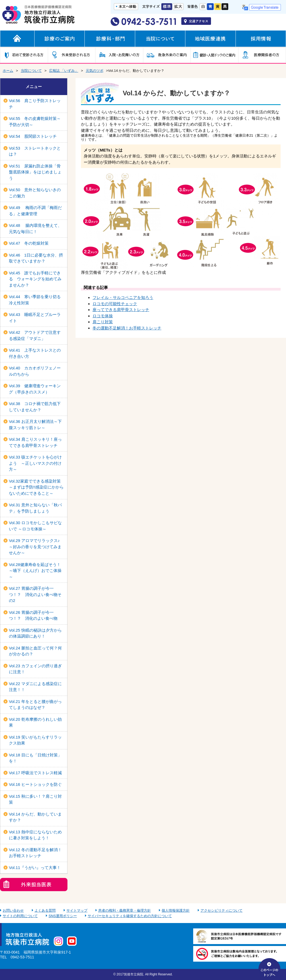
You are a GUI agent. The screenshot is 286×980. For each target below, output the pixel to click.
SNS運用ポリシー (63, 916)
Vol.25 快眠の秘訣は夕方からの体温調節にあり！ (35, 633)
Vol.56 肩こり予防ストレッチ (35, 104)
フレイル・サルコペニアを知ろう (123, 297)
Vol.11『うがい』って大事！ (35, 868)
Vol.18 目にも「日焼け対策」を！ (35, 758)
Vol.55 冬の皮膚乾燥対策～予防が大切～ (35, 122)
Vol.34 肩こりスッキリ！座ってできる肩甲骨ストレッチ (35, 442)
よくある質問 (45, 910)
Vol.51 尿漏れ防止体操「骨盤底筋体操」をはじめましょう (35, 172)
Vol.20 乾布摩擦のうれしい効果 (35, 722)
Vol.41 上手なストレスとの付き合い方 (35, 353)
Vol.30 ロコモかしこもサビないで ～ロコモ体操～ (35, 526)
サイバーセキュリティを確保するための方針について (130, 916)
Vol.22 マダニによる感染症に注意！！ (35, 687)
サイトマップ (77, 910)
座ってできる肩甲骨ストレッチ (121, 310)
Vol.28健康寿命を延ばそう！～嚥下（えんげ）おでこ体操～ (35, 571)
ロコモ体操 (103, 316)
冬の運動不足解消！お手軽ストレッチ (127, 328)
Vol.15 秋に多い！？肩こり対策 (35, 799)
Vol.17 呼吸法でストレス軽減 (35, 773)
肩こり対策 (103, 322)
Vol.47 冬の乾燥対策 (29, 243)
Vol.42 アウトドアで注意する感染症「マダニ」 (35, 335)
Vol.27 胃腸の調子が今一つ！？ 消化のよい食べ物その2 (35, 594)
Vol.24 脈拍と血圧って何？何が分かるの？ (35, 651)
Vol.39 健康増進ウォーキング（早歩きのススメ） (35, 389)
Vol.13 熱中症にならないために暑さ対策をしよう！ (35, 835)
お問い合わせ (13, 910)
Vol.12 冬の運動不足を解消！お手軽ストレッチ (35, 853)
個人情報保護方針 (176, 910)
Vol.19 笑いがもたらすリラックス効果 (35, 740)
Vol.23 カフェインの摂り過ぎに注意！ (35, 669)
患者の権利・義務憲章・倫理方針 (125, 910)
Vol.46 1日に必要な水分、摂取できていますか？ (36, 258)
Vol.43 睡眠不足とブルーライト (35, 318)
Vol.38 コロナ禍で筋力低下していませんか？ (35, 407)
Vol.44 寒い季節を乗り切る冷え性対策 (35, 300)
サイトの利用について (20, 916)
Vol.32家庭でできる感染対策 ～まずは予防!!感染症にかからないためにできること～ (37, 487)
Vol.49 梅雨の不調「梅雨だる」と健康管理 (35, 211)
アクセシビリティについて (222, 910)
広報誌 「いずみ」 (64, 71)
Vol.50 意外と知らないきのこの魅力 (35, 193)
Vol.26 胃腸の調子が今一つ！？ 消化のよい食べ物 (33, 615)
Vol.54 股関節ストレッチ (33, 136)
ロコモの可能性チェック (115, 304)
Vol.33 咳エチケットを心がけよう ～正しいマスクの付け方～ (35, 463)
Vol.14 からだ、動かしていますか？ (35, 817)
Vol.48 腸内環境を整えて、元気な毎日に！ (35, 228)
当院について (31, 71)
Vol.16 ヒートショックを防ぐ (35, 784)
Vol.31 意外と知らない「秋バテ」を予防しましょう (35, 508)
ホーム (8, 71)
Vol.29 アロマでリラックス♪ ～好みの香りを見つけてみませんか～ (35, 547)
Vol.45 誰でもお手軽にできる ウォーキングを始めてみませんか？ (35, 279)
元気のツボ (95, 71)
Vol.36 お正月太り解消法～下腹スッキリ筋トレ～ (35, 425)
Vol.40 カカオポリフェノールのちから (35, 371)
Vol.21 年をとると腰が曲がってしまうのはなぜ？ (35, 705)
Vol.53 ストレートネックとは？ (35, 151)
